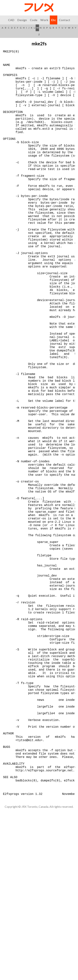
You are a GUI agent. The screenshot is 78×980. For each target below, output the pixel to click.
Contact (64, 20)
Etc (54, 20)
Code (34, 20)
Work (44, 20)
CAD (11, 20)
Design (22, 20)
